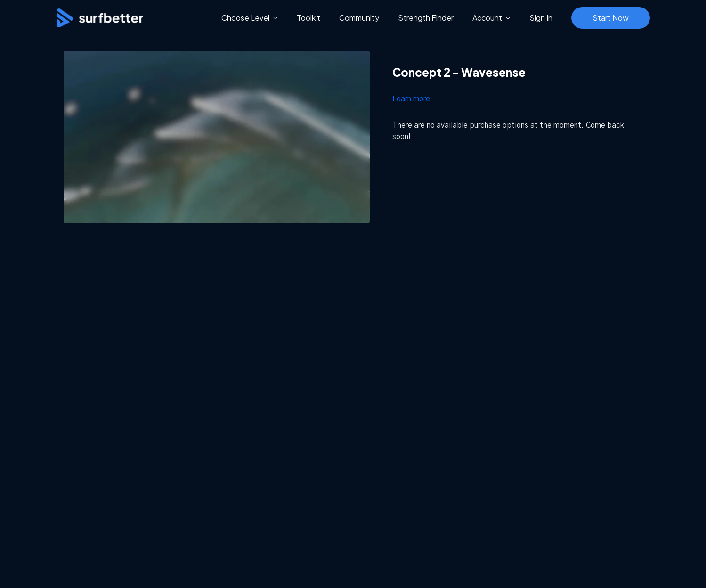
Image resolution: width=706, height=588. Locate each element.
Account (491, 18)
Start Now (611, 18)
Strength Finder (426, 18)
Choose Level (250, 18)
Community (359, 18)
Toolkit (308, 18)
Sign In (541, 18)
